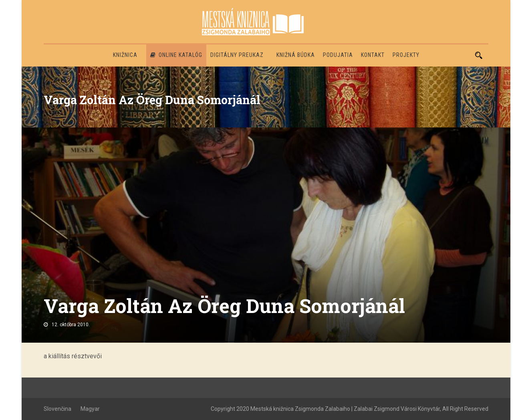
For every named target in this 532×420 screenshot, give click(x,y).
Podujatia (338, 55)
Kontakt (373, 55)
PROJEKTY (406, 55)
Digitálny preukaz (237, 55)
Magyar (90, 409)
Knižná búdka (296, 55)
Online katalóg (176, 55)
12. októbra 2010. (71, 325)
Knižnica (125, 55)
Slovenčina (57, 409)
